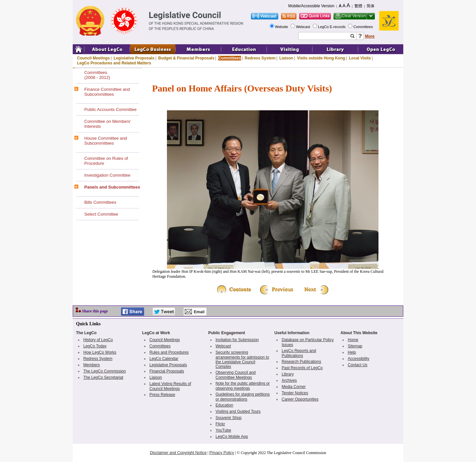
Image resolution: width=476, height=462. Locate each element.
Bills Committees (100, 202)
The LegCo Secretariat (103, 377)
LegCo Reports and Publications (299, 353)
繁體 (358, 6)
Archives (289, 380)
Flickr (220, 424)
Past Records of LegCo (302, 368)
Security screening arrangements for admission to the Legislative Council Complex (242, 359)
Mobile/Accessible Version (311, 6)
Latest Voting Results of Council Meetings (170, 386)
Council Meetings (93, 58)
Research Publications (301, 362)
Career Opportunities (300, 399)
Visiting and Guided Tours (238, 411)
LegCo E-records (332, 27)
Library (288, 374)
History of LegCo (98, 340)
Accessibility (358, 359)
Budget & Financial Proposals (186, 58)
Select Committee (101, 214)
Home (353, 340)
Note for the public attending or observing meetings (243, 386)
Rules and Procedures (169, 352)
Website (282, 27)
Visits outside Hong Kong (321, 58)
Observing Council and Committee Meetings (236, 375)
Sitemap (355, 346)
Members (92, 365)
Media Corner (294, 387)
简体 (371, 6)
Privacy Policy (222, 453)
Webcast (303, 27)
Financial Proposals (167, 371)
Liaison (286, 58)
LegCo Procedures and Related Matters (114, 63)
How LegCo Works (100, 352)
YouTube (223, 430)
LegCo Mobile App (232, 437)
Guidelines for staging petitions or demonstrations (243, 397)
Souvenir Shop (229, 418)
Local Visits (360, 58)
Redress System (260, 58)
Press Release (162, 395)
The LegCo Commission (105, 371)
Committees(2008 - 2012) (97, 75)
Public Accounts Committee (110, 109)
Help (352, 352)
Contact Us (357, 365)
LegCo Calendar (164, 359)
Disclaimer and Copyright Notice (178, 453)
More (370, 36)
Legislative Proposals (134, 58)
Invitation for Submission (237, 340)
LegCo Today (95, 346)
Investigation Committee (107, 175)
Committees (364, 27)
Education (224, 405)
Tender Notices (295, 393)
